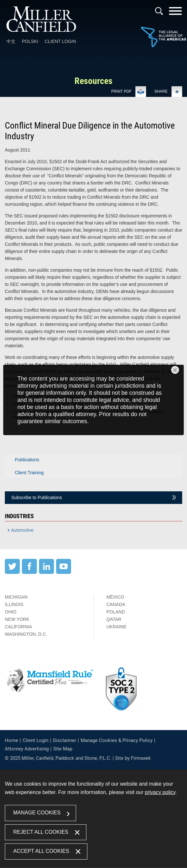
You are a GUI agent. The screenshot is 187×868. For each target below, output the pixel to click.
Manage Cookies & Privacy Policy (117, 740)
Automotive (22, 530)
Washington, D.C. (26, 634)
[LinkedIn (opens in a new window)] (47, 572)
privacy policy (160, 792)
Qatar (114, 619)
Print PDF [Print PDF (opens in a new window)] (121, 91)
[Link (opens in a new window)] (163, 38)
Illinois (14, 604)
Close (175, 370)
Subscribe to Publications (37, 497)
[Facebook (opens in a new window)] (30, 572)
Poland (116, 612)
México (115, 597)
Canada (116, 604)
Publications (27, 460)
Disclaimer (64, 740)
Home (11, 740)
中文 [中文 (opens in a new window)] (11, 41)
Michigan (16, 597)
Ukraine (116, 627)
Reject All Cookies (41, 832)
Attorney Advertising (27, 749)
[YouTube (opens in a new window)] (64, 572)
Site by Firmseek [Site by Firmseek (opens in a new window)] (133, 758)
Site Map (63, 749)
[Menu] (175, 13)
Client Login (60, 41)
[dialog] (93, 400)
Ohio (11, 612)
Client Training (29, 473)
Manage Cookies (37, 813)
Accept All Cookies (41, 851)
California (18, 627)
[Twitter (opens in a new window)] (12, 572)
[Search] (159, 11)
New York (17, 619)
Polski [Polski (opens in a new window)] (30, 41)
